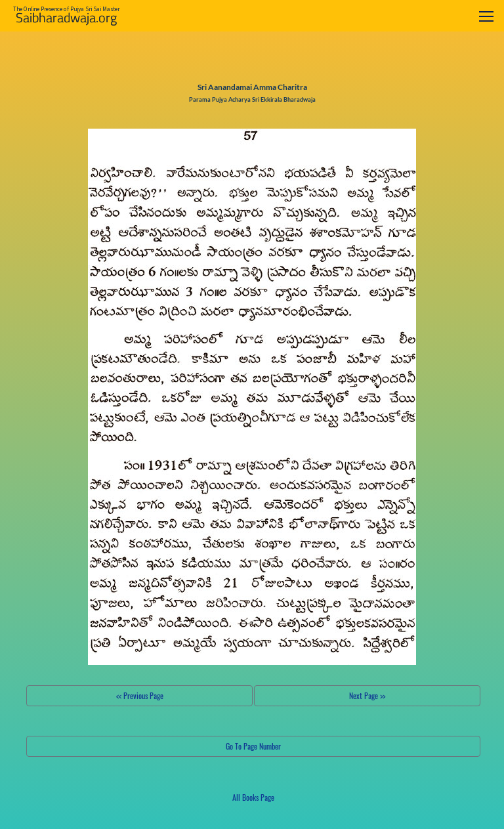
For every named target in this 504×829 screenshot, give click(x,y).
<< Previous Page (140, 695)
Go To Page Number (253, 746)
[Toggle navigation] (486, 16)
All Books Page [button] (253, 797)
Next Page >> (367, 695)
